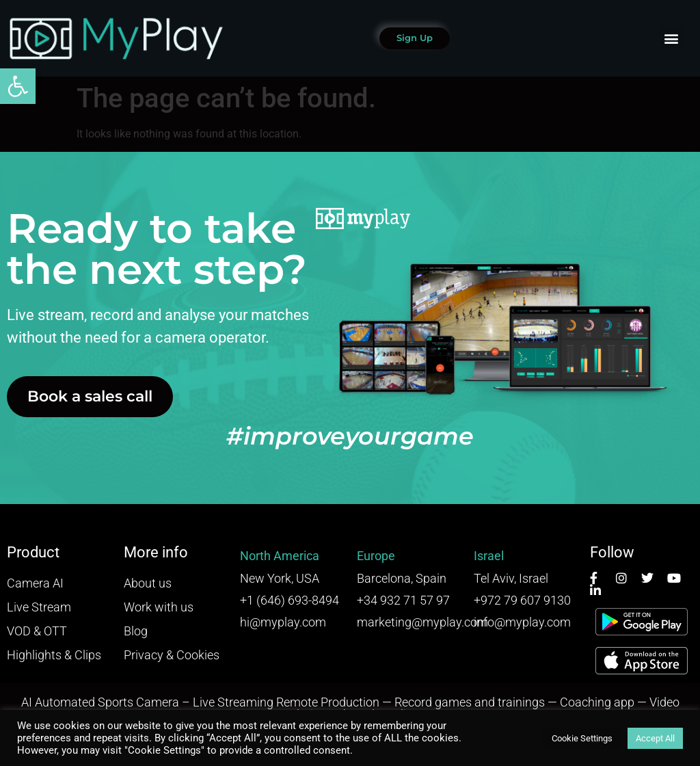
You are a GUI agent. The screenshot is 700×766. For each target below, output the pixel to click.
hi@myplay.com (283, 622)
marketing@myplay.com (422, 622)
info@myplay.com (522, 622)
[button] (18, 86)
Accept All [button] (655, 738)
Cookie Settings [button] (582, 738)
